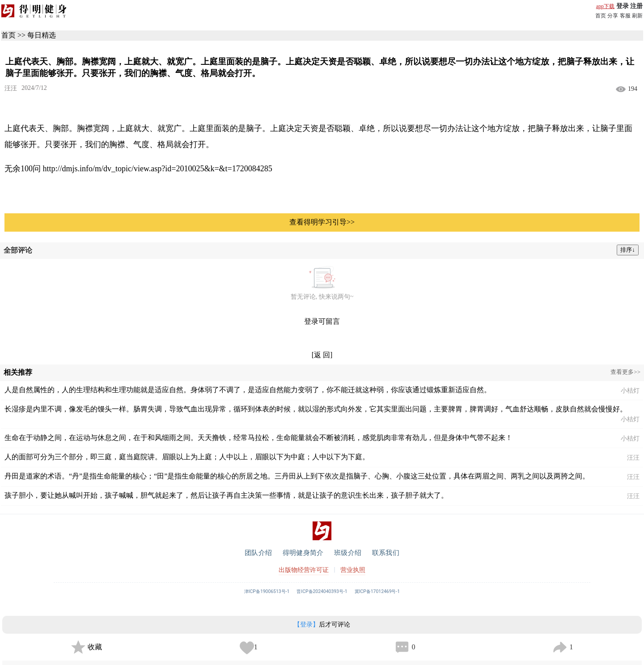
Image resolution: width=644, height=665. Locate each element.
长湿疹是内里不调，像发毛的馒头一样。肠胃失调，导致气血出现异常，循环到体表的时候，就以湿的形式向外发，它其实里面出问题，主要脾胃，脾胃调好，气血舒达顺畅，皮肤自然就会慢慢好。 (316, 409)
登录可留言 (322, 321)
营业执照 (353, 570)
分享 (613, 16)
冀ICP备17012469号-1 (377, 591)
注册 (636, 6)
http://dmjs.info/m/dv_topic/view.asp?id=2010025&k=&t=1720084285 (158, 169)
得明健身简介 (303, 553)
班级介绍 (348, 553)
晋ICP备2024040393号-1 (322, 591)
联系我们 (386, 553)
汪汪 (11, 88)
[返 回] (322, 355)
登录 (623, 6)
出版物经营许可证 (304, 570)
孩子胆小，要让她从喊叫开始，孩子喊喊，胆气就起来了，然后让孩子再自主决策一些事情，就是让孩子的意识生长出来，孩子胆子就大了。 (226, 495)
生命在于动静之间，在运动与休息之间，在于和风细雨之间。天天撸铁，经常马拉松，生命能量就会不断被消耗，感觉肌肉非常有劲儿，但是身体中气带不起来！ (258, 438)
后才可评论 (322, 625)
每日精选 (42, 35)
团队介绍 (258, 553)
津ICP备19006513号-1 (267, 591)
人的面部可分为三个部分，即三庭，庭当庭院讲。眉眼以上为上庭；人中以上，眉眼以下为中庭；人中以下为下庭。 (187, 457)
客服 (625, 16)
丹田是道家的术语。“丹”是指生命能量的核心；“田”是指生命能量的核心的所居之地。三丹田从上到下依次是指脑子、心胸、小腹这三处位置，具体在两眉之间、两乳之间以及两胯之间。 (297, 476)
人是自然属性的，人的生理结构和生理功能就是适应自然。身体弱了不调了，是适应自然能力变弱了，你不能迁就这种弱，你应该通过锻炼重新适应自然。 (248, 390)
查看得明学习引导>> (322, 222)
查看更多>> (625, 372)
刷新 (637, 16)
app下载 (605, 6)
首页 (601, 16)
